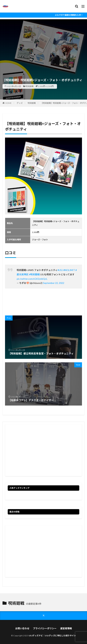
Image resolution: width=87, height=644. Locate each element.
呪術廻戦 (30, 86)
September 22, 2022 (54, 283)
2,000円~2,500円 (46, 86)
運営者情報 (66, 628)
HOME (8, 103)
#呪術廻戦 (34, 274)
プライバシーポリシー (45, 628)
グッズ (20, 103)
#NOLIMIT (69, 270)
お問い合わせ (22, 628)
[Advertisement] (43, 43)
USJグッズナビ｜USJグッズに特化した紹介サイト (52, 636)
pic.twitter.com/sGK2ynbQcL (32, 279)
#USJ (60, 270)
